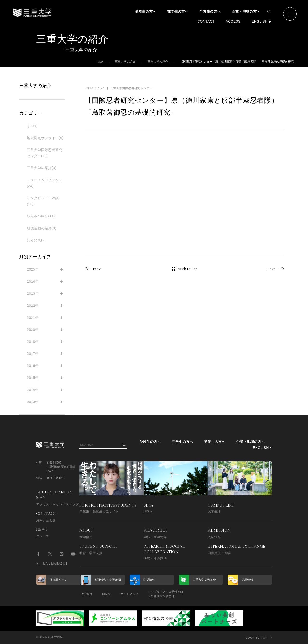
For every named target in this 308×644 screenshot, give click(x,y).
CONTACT (206, 21)
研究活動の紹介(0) (42, 228)
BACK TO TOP (257, 638)
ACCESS (233, 21)
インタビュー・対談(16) (43, 201)
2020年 (33, 330)
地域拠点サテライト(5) (45, 138)
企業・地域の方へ (246, 11)
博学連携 (87, 594)
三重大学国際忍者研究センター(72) (45, 153)
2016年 (33, 366)
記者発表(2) (36, 240)
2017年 (33, 354)
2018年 (33, 342)
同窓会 (106, 594)
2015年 (33, 378)
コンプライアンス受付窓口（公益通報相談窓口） (165, 594)
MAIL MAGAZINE (52, 564)
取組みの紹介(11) (41, 216)
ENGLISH (260, 21)
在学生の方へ (178, 11)
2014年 (33, 390)
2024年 (33, 281)
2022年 (33, 306)
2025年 (33, 269)
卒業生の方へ (210, 11)
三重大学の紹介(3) (42, 168)
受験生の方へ (146, 11)
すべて (32, 126)
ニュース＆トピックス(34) (45, 183)
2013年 (33, 402)
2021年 (33, 318)
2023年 (33, 293)
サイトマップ (129, 594)
